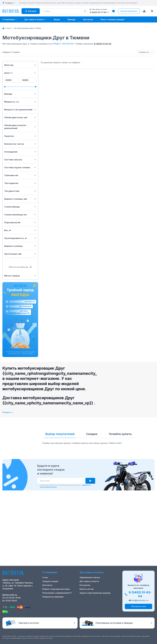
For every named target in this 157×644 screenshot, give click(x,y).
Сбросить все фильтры (20, 267)
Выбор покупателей (60, 434)
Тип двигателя (20, 191)
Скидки (92, 434)
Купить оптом (87, 589)
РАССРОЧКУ (68, 44)
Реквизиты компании (53, 597)
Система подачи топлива (20, 167)
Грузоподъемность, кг (20, 238)
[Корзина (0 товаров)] (152, 11)
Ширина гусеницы (20, 246)
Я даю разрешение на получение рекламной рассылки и (65, 552)
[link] (28, 28)
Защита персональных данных (95, 593)
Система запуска (20, 160)
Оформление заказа (90, 577)
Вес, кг (20, 230)
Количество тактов (20, 144)
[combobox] (146, 52)
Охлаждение (20, 152)
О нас (45, 577)
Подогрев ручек (20, 222)
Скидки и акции (50, 581)
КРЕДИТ (57, 44)
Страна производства (20, 215)
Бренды (20, 94)
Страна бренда (20, 207)
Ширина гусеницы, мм (20, 199)
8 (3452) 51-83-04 (103, 44)
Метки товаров (20, 276)
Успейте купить (120, 434)
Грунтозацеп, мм (20, 254)
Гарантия (20, 136)
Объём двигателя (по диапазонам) (20, 127)
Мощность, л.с (20, 102)
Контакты (47, 585)
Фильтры (20, 65)
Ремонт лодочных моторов (56, 589)
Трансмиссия (20, 175)
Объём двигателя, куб (20, 117)
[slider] (5, 87)
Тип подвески (20, 183)
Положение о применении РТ (57, 593)
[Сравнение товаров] (144, 11)
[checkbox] (38, 551)
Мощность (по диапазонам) (20, 110)
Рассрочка (85, 585)
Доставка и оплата (89, 581)
